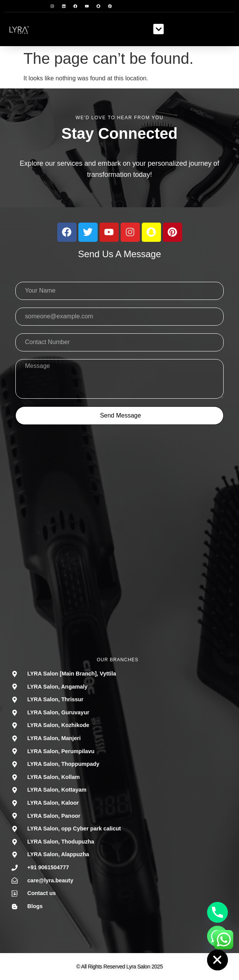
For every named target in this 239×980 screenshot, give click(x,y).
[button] (159, 29)
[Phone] (217, 912)
